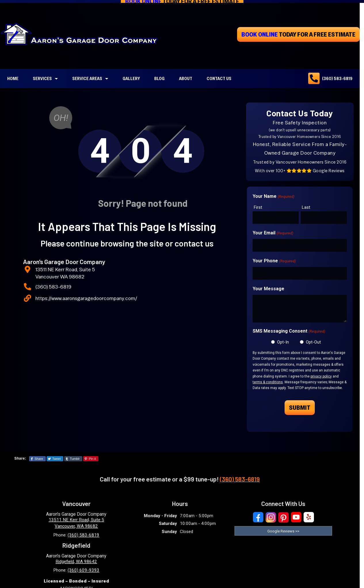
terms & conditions (268, 382)
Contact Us (219, 78)
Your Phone (274, 261)
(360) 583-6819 (337, 78)
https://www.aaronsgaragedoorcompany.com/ (86, 298)
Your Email (273, 233)
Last (306, 207)
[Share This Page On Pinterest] (91, 459)
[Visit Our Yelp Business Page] (309, 517)
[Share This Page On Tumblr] (73, 459)
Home (13, 78)
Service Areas (87, 78)
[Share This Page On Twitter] (55, 459)
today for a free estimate (298, 34)
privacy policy (321, 376)
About (186, 78)
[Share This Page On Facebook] (37, 459)
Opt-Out (313, 342)
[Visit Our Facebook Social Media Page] (258, 517)
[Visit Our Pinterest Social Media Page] (283, 517)
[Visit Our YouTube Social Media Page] (296, 517)
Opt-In (283, 342)
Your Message (268, 289)
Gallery (131, 78)
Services (42, 78)
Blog (159, 78)
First (258, 207)
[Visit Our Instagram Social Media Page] (271, 517)
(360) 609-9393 (83, 570)
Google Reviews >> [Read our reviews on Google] (283, 531)
